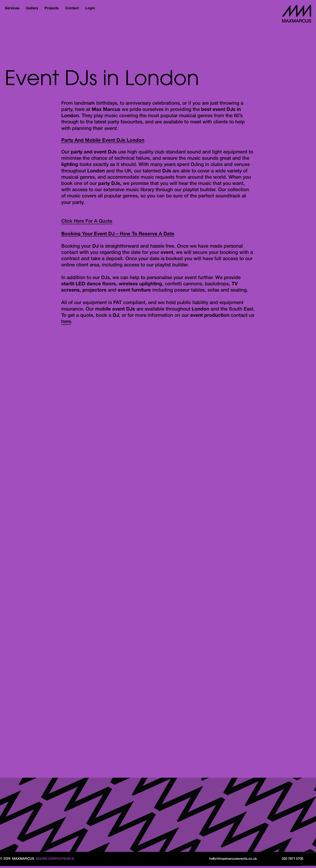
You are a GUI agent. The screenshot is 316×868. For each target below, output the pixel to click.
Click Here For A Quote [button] (87, 224)
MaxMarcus (295, 15)
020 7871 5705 (292, 861)
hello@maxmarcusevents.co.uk (232, 861)
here (66, 324)
